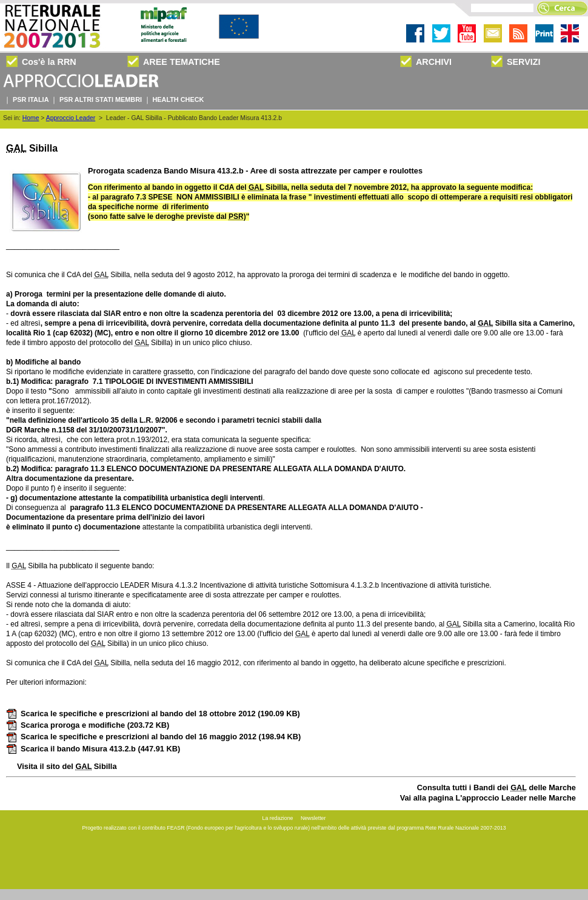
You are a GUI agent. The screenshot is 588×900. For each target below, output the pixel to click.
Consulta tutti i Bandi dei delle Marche (496, 787)
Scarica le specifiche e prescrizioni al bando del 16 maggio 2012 (153, 737)
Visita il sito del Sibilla (67, 766)
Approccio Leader (71, 118)
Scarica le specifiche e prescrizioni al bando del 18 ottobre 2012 (153, 714)
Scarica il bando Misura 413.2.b (93, 749)
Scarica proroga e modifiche (88, 725)
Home (31, 118)
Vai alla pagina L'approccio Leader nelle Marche (488, 798)
